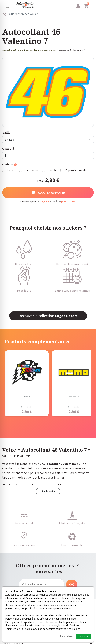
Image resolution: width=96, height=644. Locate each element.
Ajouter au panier (48, 192)
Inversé (11, 170)
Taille (6, 133)
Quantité (8, 148)
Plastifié (52, 170)
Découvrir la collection (48, 316)
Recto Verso (31, 170)
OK (72, 584)
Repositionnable (76, 170)
